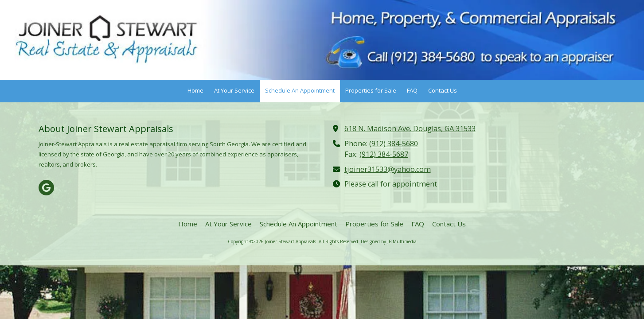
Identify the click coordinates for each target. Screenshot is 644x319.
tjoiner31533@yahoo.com (388, 169)
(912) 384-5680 (394, 144)
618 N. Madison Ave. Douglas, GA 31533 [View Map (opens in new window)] (410, 128)
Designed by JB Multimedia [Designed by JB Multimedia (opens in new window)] (389, 241)
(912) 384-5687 (384, 154)
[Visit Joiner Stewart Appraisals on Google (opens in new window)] (46, 188)
